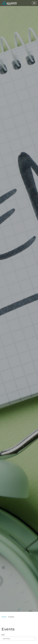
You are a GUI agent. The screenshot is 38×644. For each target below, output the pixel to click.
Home (4, 617)
